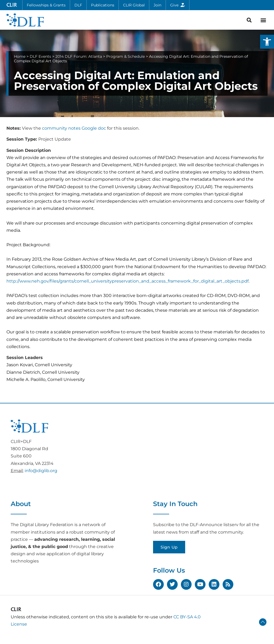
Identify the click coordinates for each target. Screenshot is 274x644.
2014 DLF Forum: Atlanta (79, 56)
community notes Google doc (74, 128)
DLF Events (40, 56)
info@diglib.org (41, 471)
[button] (267, 42)
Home (20, 56)
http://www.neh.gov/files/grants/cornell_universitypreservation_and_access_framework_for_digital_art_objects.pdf (128, 281)
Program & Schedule (125, 56)
